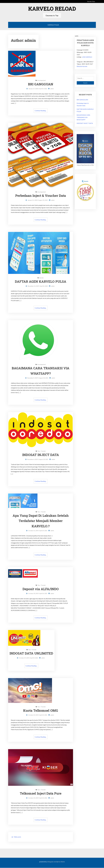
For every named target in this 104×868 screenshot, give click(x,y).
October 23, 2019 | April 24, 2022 (38, 715)
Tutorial (43, 451)
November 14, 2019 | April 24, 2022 (38, 286)
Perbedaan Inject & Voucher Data (41, 195)
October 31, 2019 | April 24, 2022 (38, 531)
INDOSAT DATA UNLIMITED (32, 653)
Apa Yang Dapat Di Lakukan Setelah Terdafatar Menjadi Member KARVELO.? (41, 521)
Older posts (17, 837)
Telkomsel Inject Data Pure (41, 793)
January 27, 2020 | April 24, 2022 (38, 89)
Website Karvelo (82, 66)
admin (52, 89)
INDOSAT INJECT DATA (41, 455)
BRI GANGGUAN (41, 84)
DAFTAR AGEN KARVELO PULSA (41, 281)
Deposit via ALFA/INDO (41, 589)
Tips (39, 451)
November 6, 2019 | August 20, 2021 (38, 459)
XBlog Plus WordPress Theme (56, 862)
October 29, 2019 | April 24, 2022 (29, 658)
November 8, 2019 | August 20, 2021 (38, 378)
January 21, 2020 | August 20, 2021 (38, 200)
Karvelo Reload (52, 8)
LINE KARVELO (87, 57)
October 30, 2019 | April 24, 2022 (38, 594)
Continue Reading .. (41, 110)
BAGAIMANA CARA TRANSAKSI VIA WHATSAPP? (83, 117)
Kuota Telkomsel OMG (41, 710)
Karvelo (41, 278)
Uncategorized (41, 80)
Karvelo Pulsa (91, 1)
